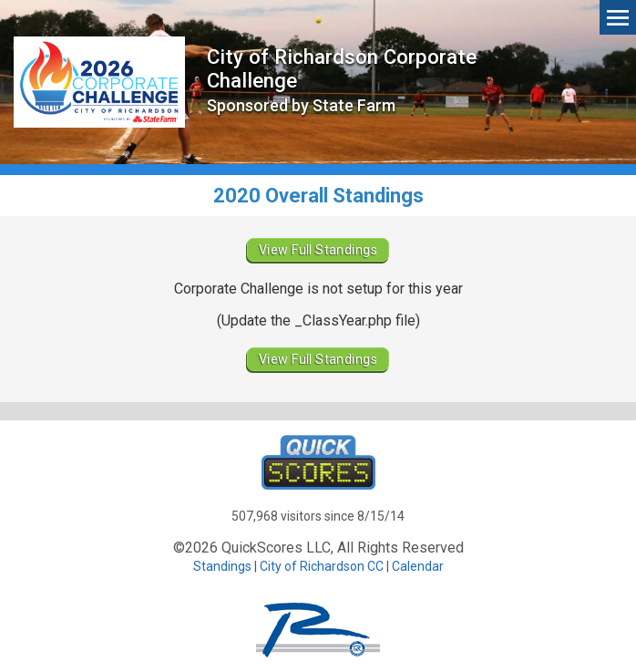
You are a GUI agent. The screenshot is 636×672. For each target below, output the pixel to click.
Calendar (418, 566)
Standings (222, 566)
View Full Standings (318, 250)
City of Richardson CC (322, 566)
